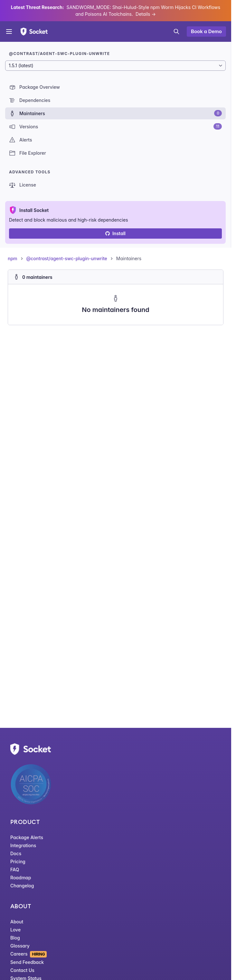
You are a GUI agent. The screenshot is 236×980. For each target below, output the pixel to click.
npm (13, 258)
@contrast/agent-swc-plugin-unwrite (67, 258)
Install (115, 233)
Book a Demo (206, 31)
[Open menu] (9, 32)
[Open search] (176, 32)
